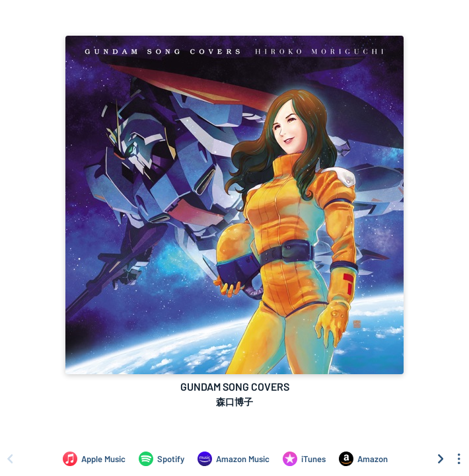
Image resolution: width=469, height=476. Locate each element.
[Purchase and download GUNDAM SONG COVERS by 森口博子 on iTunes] (304, 459)
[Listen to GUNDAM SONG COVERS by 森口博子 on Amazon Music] (234, 459)
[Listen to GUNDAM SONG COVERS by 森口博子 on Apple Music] (94, 459)
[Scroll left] (10, 459)
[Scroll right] (441, 459)
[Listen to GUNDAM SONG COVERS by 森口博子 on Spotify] (162, 459)
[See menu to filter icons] (459, 459)
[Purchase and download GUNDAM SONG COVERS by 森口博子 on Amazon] (363, 459)
